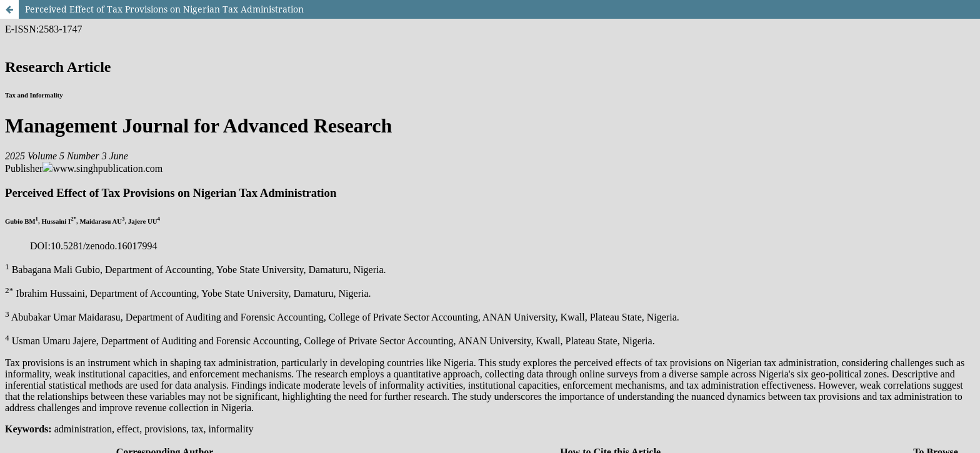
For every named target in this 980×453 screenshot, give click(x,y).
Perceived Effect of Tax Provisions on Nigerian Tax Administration (164, 9)
